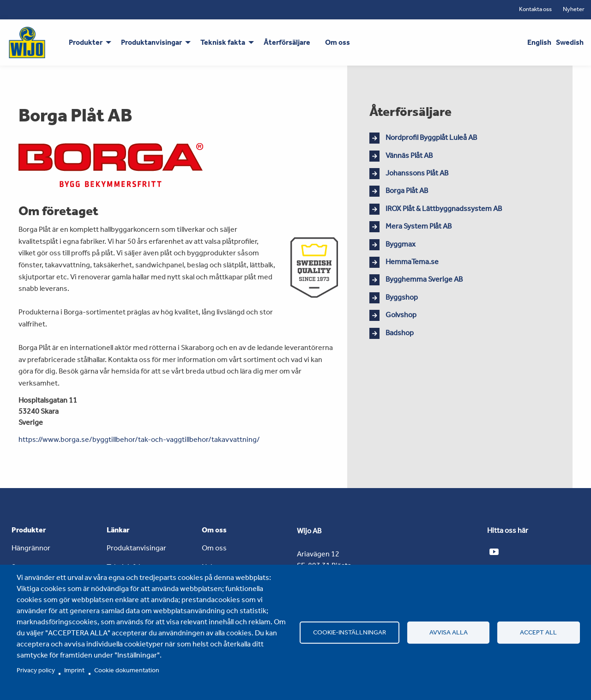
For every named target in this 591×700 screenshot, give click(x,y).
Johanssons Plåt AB (417, 173)
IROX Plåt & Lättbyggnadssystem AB (444, 208)
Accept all (538, 632)
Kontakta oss (535, 9)
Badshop (400, 333)
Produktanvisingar (136, 548)
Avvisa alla (449, 632)
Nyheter (574, 9)
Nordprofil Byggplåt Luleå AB (431, 137)
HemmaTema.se (412, 262)
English (539, 42)
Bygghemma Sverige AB (424, 279)
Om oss (214, 548)
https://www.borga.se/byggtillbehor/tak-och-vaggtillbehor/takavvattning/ (139, 439)
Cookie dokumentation (127, 670)
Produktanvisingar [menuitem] (151, 42)
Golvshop (401, 315)
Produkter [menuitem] (86, 42)
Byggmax (401, 244)
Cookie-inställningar (350, 632)
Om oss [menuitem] (338, 42)
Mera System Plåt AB (419, 226)
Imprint (74, 670)
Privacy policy (36, 670)
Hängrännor (31, 548)
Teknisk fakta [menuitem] (223, 42)
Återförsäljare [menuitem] (287, 42)
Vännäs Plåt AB (409, 155)
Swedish (570, 42)
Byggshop (402, 297)
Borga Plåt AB (407, 190)
